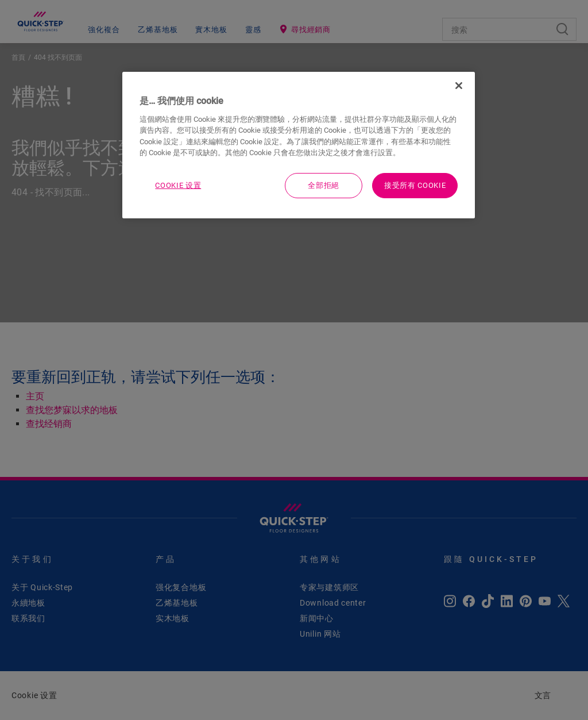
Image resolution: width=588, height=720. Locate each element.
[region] (299, 145)
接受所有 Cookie (415, 185)
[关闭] (459, 86)
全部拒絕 (324, 185)
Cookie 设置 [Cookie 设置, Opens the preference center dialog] (178, 185)
